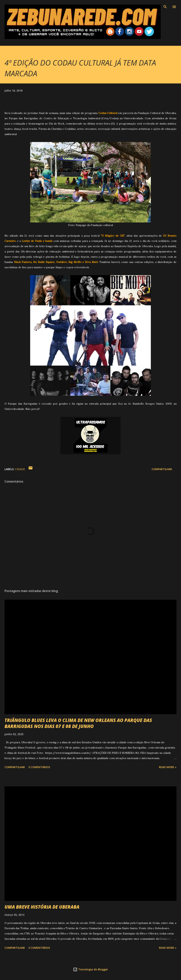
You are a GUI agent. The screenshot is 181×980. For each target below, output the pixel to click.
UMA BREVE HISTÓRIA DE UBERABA (42, 907)
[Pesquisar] (165, 7)
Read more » (168, 767)
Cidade (20, 469)
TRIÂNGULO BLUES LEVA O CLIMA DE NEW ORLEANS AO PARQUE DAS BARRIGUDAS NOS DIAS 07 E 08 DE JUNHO (78, 723)
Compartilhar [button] (162, 469)
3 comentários (39, 767)
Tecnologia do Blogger (90, 969)
